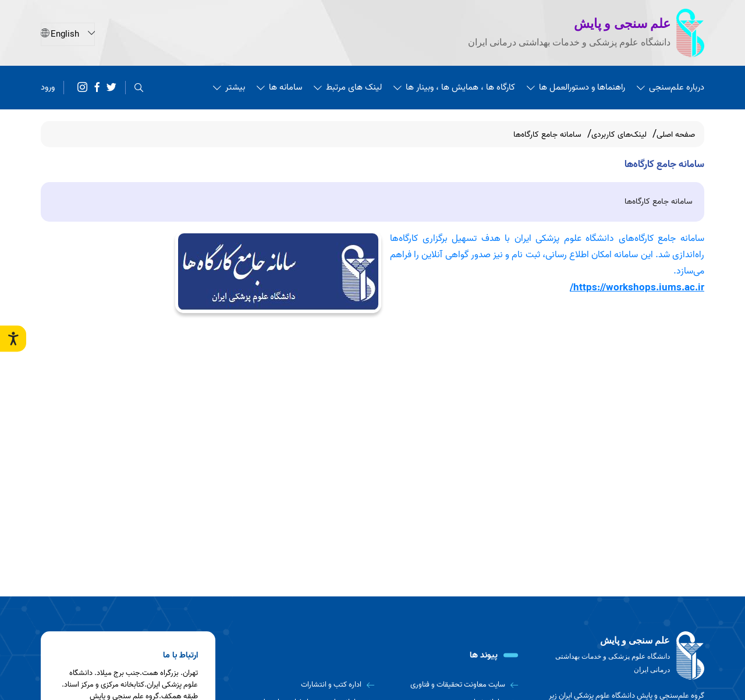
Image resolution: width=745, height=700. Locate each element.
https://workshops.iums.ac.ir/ (637, 287)
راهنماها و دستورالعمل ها (576, 87)
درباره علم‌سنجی (670, 87)
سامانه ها (279, 87)
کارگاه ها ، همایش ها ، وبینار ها (454, 87)
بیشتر (229, 87)
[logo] (623, 656)
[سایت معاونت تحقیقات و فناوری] (451, 685)
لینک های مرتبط (348, 87)
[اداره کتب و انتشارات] (306, 685)
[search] (139, 87)
